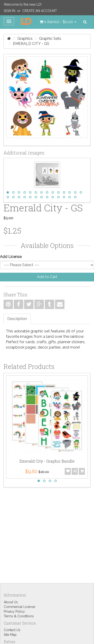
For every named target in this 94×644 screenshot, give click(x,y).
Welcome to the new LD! (23, 4)
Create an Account (40, 11)
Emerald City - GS (31, 44)
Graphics (25, 39)
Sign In (9, 11)
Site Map (10, 635)
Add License (11, 257)
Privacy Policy (14, 611)
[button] (58, 22)
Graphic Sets (50, 39)
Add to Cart (47, 277)
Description (17, 319)
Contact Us (12, 630)
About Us (11, 602)
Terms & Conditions (19, 616)
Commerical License (19, 607)
